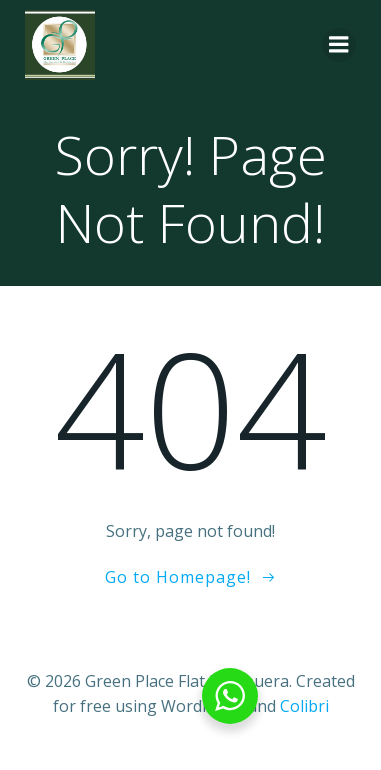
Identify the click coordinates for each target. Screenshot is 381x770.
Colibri (304, 706)
